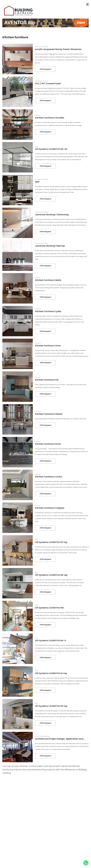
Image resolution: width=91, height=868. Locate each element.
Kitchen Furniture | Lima (48, 346)
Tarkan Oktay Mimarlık (42, 736)
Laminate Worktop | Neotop (50, 246)
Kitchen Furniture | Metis (48, 280)
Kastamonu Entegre (42, 47)
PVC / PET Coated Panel (48, 83)
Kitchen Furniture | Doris (48, 444)
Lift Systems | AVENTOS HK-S (50, 640)
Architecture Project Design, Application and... (60, 739)
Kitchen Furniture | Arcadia (50, 118)
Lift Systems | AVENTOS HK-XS (51, 149)
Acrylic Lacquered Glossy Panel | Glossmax (58, 49)
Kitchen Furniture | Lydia (48, 311)
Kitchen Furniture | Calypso (50, 508)
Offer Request (45, 69)
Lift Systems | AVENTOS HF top (51, 542)
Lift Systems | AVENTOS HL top (51, 673)
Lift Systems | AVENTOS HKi (49, 608)
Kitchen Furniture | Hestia (49, 414)
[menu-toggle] (87, 4)
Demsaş (38, 115)
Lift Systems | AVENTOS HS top (51, 706)
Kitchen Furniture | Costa (49, 477)
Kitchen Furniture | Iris (47, 380)
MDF (37, 182)
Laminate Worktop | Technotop (52, 215)
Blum (37, 147)
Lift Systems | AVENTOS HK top (51, 575)
